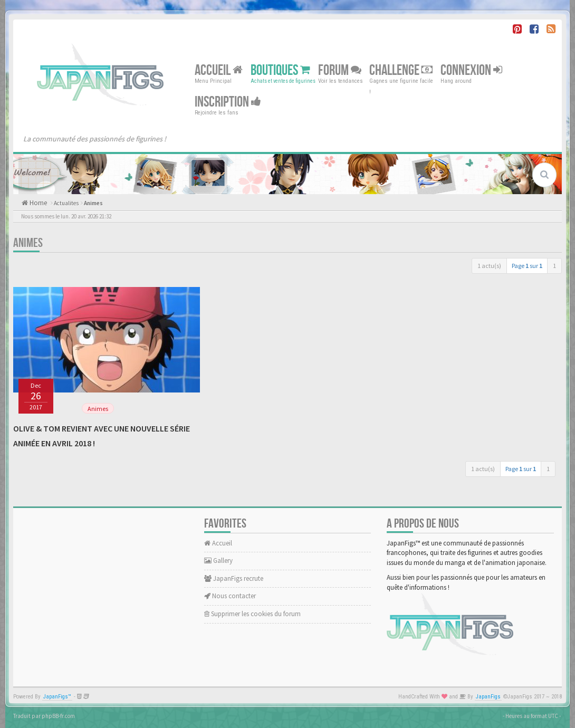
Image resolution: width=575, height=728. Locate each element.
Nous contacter (230, 596)
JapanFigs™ (57, 697)
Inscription (228, 102)
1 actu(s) (489, 266)
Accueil (219, 70)
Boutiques (280, 70)
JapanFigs (488, 697)
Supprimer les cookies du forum (252, 614)
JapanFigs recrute (234, 578)
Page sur (527, 266)
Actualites (66, 203)
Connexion (471, 70)
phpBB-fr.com (58, 716)
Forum (340, 70)
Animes (93, 203)
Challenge (401, 70)
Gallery (218, 561)
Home (37, 203)
